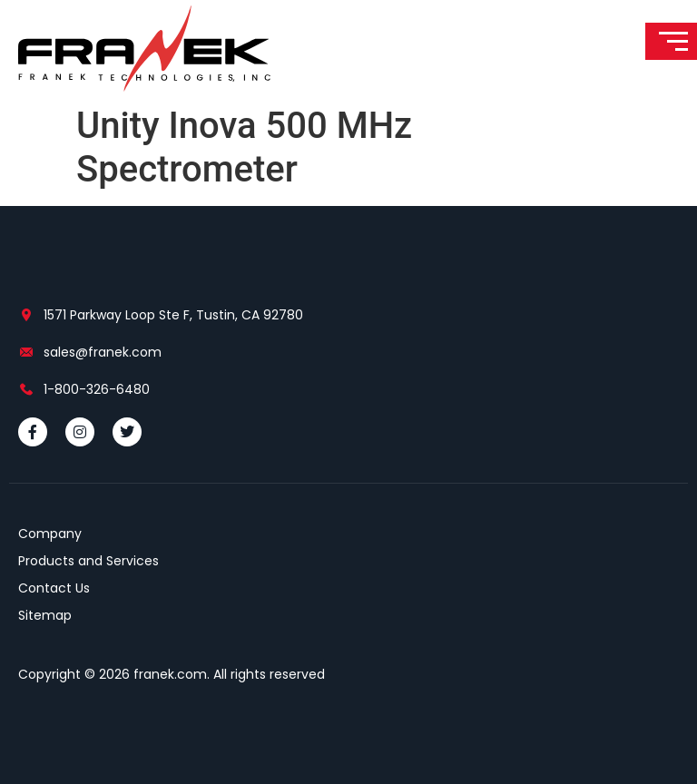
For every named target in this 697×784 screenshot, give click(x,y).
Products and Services (88, 561)
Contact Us (54, 588)
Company (50, 534)
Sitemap (45, 615)
